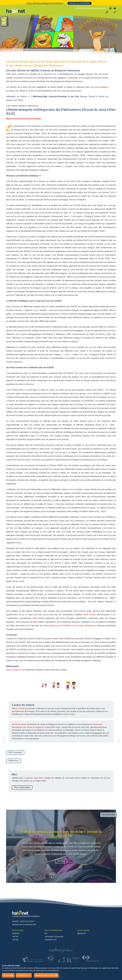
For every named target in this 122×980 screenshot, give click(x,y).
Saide (35, 618)
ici (38, 106)
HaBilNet (35, 70)
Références (14, 761)
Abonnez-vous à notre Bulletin (80, 3)
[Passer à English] (82, 934)
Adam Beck (38, 778)
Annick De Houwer (32, 119)
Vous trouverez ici (14, 670)
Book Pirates (90, 615)
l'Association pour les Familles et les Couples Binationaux (69, 626)
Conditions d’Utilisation (54, 937)
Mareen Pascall (13, 119)
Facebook (16, 933)
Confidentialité (51, 940)
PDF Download (15, 753)
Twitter (15, 937)
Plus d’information (22, 787)
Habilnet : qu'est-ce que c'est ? (23, 921)
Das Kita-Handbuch (99, 87)
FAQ (46, 933)
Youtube (15, 940)
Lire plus (61, 861)
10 (71, 877)
